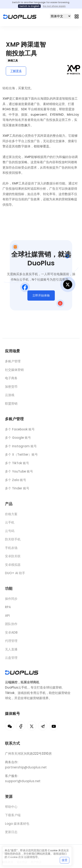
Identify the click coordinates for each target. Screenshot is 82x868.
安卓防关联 (13, 559)
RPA (8, 610)
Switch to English (29, 6)
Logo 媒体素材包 (17, 826)
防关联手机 (13, 542)
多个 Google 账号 (18, 440)
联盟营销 (11, 405)
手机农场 (11, 550)
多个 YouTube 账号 (19, 474)
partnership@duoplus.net (26, 770)
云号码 (10, 534)
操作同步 (11, 601)
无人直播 (11, 652)
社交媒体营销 (14, 371)
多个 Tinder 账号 (17, 491)
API (7, 618)
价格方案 (11, 517)
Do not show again (54, 6)
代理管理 (11, 643)
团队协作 (11, 627)
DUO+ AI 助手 (15, 576)
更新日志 (11, 835)
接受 (65, 860)
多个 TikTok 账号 (17, 465)
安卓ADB (11, 635)
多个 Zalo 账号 (16, 482)
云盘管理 (11, 660)
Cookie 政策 (16, 857)
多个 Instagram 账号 (21, 448)
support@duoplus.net (23, 784)
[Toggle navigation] (77, 16)
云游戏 (10, 396)
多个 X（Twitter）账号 (21, 457)
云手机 (10, 525)
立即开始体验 (41, 297)
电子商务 (11, 379)
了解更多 (16, 71)
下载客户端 (13, 818)
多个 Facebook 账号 (20, 431)
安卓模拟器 (13, 567)
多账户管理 (13, 363)
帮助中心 (11, 809)
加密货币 (11, 388)
